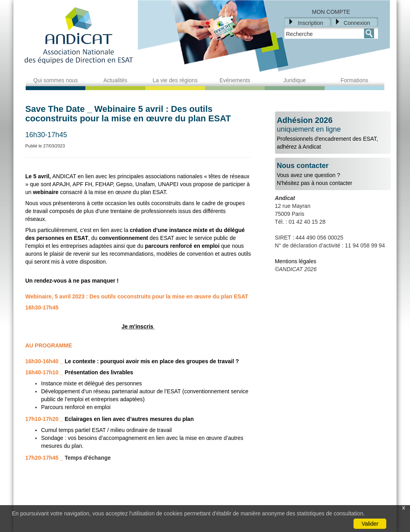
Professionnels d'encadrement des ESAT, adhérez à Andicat (333, 133)
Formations (354, 80)
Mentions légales (296, 261)
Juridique (295, 80)
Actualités (116, 80)
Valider (370, 524)
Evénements (235, 80)
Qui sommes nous (55, 80)
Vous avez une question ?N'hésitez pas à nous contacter (333, 174)
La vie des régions (175, 80)
